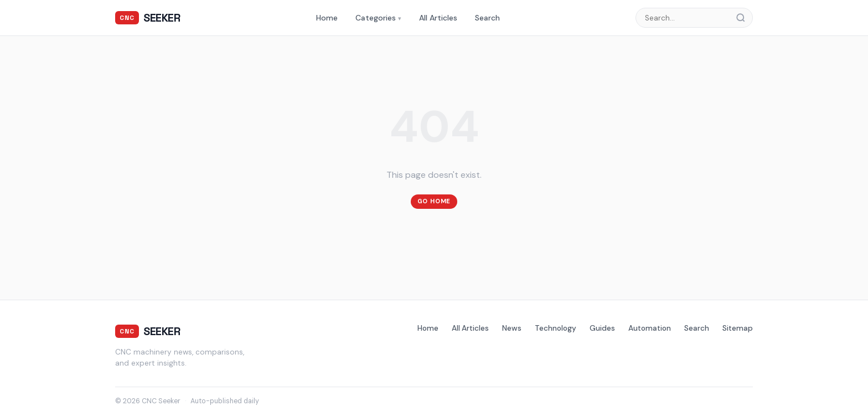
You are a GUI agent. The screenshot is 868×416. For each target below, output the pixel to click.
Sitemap (738, 328)
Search (487, 18)
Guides (602, 328)
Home (327, 18)
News (512, 328)
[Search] (744, 18)
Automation (650, 328)
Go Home (434, 201)
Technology (556, 328)
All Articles (438, 18)
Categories (378, 18)
